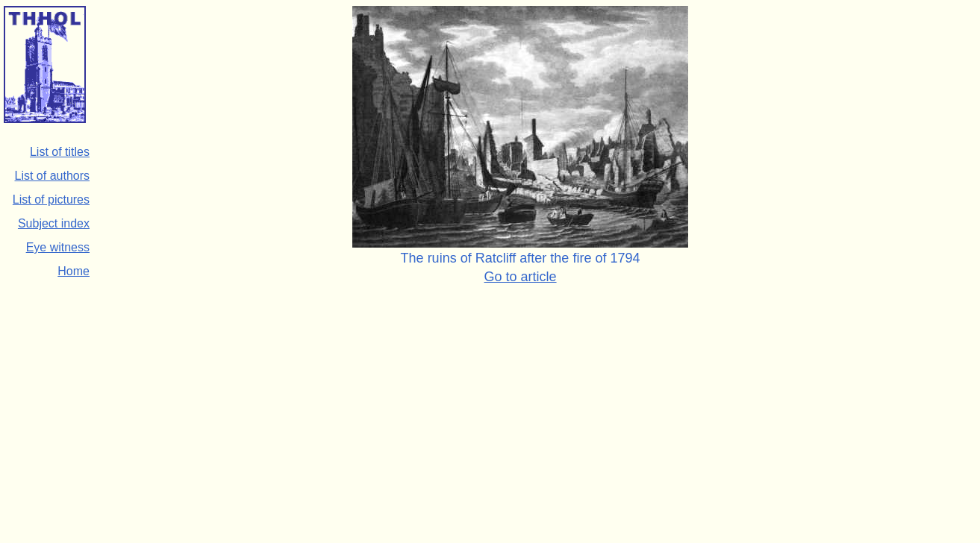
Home (74, 271)
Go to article (521, 277)
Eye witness (58, 247)
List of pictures (51, 200)
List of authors (53, 176)
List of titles (60, 152)
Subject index (54, 223)
